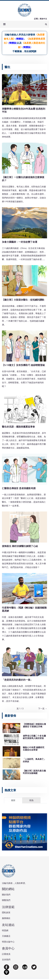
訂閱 (36, 19)
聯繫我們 (6, 900)
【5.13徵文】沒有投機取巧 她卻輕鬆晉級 (23, 365)
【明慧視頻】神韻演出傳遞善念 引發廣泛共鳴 (34, 725)
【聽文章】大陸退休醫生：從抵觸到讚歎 (23, 300)
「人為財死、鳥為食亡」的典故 (34, 760)
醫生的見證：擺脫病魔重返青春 (18, 427)
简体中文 (43, 19)
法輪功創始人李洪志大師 (18, 35)
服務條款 (6, 918)
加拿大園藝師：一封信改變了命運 (20, 242)
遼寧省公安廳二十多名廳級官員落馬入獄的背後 (34, 737)
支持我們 (6, 960)
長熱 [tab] (31, 800)
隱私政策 (6, 912)
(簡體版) (20, 39)
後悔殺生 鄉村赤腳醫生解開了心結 (20, 546)
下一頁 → (43, 709)
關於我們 (6, 895)
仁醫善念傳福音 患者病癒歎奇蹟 (19, 488)
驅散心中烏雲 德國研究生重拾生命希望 (34, 749)
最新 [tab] (13, 800)
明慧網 (5, 930)
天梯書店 (6, 936)
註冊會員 (6, 954)
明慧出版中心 (8, 942)
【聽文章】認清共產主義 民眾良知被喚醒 (34, 772)
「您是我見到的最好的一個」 (17, 680)
